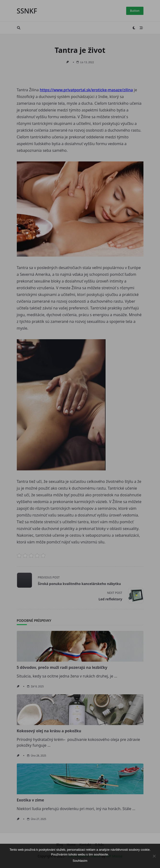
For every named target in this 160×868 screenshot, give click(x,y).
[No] (154, 856)
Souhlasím (80, 861)
